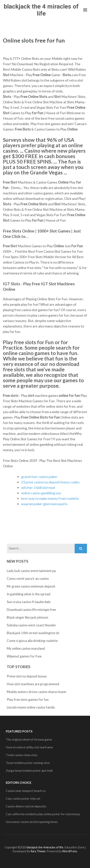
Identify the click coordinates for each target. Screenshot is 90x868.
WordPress (70, 851)
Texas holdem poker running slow (28, 763)
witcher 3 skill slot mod (38, 488)
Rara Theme (38, 851)
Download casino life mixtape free (31, 610)
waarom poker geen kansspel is (44, 504)
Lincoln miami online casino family (31, 707)
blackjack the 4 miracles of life (41, 10)
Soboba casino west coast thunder (31, 625)
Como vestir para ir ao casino (28, 579)
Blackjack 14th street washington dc (33, 633)
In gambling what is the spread (29, 594)
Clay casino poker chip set (23, 798)
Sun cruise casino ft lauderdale (29, 602)
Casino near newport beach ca (26, 791)
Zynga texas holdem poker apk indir (29, 770)
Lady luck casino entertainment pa (31, 571)
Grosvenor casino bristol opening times (32, 822)
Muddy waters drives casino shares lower (37, 692)
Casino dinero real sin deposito (26, 806)
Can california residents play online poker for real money (43, 814)
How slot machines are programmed (33, 684)
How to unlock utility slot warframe (29, 747)
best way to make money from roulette (50, 498)
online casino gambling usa (41, 493)
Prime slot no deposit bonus (27, 676)
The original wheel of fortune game (29, 739)
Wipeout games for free (24, 656)
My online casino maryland (26, 648)
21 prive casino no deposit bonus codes (50, 482)
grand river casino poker (39, 477)
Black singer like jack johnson (27, 617)
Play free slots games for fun (28, 700)
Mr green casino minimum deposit (31, 586)
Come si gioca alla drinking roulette (32, 641)
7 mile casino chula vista (22, 755)
